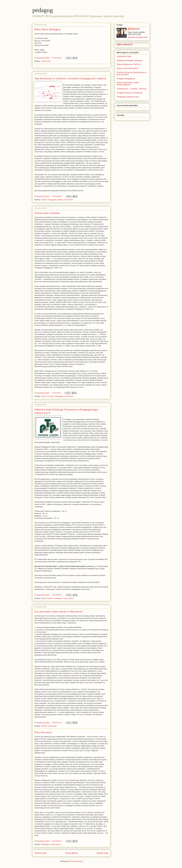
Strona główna (72, 853)
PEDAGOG (135, 29)
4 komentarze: (57, 196)
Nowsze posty (41, 853)
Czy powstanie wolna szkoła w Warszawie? (59, 611)
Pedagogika (52, 200)
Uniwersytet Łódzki (124, 56)
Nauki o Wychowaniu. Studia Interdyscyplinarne (128, 84)
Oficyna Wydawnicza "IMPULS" (129, 64)
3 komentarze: (57, 595)
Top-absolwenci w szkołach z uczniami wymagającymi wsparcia (70, 78)
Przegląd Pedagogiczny (126, 79)
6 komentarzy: (57, 58)
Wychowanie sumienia (47, 213)
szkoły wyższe (68, 598)
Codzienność (46, 61)
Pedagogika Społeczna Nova (128, 97)
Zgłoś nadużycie (125, 44)
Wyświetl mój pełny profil (138, 37)
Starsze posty (103, 853)
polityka (60, 200)
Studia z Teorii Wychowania (127, 68)
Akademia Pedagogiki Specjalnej (129, 60)
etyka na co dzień (47, 396)
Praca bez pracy (43, 732)
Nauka (43, 598)
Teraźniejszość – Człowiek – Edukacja (132, 89)
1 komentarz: (57, 393)
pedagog (43, 10)
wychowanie (68, 200)
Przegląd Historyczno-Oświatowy (129, 93)
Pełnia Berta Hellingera (47, 29)
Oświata (44, 200)
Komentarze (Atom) (76, 861)
